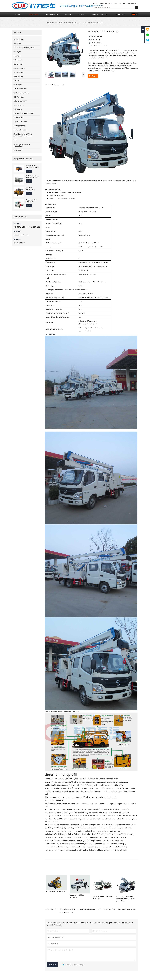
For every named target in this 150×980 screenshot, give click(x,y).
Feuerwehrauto (19, 72)
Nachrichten (52, 14)
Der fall (69, 14)
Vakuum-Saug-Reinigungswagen (24, 48)
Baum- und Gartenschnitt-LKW (24, 113)
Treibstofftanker (19, 39)
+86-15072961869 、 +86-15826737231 (126, 3)
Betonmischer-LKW (20, 89)
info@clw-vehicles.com (21, 235)
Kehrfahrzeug (18, 60)
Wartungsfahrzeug (20, 126)
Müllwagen (17, 52)
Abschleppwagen (19, 68)
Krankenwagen (18, 118)
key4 (90, 46)
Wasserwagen (18, 64)
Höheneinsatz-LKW (74, 22)
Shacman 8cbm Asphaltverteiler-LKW (33, 166)
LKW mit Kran (18, 76)
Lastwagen (17, 56)
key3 (90, 43)
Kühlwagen (17, 81)
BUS (15, 140)
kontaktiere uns (100, 14)
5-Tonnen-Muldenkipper (30, 189)
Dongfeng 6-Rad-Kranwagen (31, 201)
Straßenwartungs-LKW (21, 93)
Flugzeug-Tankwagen (21, 130)
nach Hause (52, 22)
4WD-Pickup (18, 109)
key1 (90, 36)
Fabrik (81, 14)
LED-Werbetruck (19, 97)
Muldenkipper (18, 85)
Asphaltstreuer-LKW (20, 122)
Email (93, 76)
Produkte (34, 14)
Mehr (29, 171)
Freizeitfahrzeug (19, 105)
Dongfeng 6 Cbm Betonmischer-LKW (32, 176)
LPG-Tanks (17, 43)
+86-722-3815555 (19, 243)
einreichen (52, 965)
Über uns (120, 14)
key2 (90, 40)
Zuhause (19, 14)
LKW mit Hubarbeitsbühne (66, 909)
